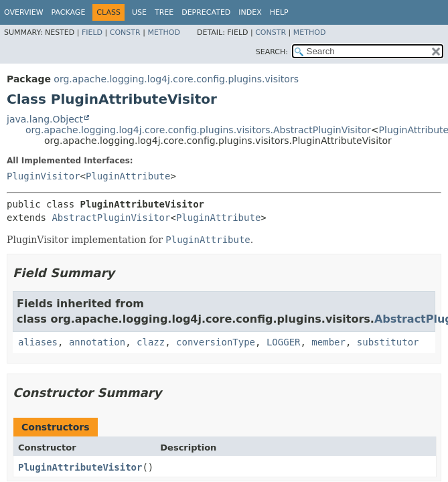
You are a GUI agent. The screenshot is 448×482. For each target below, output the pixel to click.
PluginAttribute (128, 176)
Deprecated (206, 12)
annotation (97, 342)
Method (164, 32)
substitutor (388, 342)
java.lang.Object (45, 119)
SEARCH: (272, 52)
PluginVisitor (44, 176)
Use (139, 12)
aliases (38, 342)
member (328, 342)
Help (279, 12)
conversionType (216, 342)
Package (69, 12)
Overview (24, 12)
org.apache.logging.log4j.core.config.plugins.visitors (176, 79)
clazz (151, 342)
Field (92, 32)
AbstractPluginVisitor (111, 218)
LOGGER (284, 342)
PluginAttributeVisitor (80, 467)
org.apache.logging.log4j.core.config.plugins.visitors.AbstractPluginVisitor (198, 130)
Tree (164, 12)
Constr (125, 32)
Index (250, 12)
